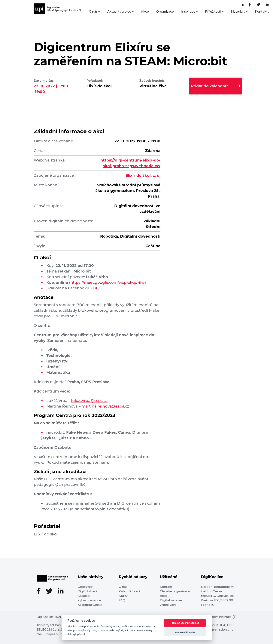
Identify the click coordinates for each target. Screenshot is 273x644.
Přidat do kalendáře (216, 86)
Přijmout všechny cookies (185, 623)
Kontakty (262, 12)
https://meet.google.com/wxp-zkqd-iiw (108, 282)
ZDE (94, 288)
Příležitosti (213, 12)
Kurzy (123, 596)
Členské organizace (175, 591)
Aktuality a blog (119, 12)
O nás (93, 12)
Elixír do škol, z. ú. (143, 175)
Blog (163, 596)
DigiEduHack (88, 591)
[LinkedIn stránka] (268, 5)
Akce (145, 12)
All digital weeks (90, 605)
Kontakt (166, 587)
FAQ (122, 600)
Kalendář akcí (129, 591)
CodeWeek (86, 587)
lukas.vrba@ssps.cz (89, 401)
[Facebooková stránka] (243, 5)
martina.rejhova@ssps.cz (105, 406)
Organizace (165, 12)
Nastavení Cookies (185, 632)
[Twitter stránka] (258, 5)
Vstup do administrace (217, 617)
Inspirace (188, 12)
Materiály (238, 12)
